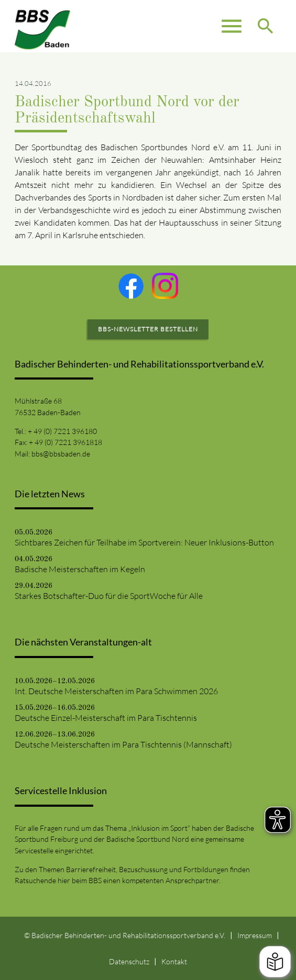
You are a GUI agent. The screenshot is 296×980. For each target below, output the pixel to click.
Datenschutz (129, 961)
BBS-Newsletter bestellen (148, 329)
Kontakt (174, 961)
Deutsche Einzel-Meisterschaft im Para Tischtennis (106, 718)
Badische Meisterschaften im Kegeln (80, 569)
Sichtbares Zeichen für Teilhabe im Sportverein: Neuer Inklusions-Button (144, 542)
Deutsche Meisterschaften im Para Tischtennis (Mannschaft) (123, 744)
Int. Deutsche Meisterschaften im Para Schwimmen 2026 (116, 691)
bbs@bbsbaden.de (61, 454)
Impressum (255, 935)
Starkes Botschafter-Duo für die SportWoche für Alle (109, 596)
